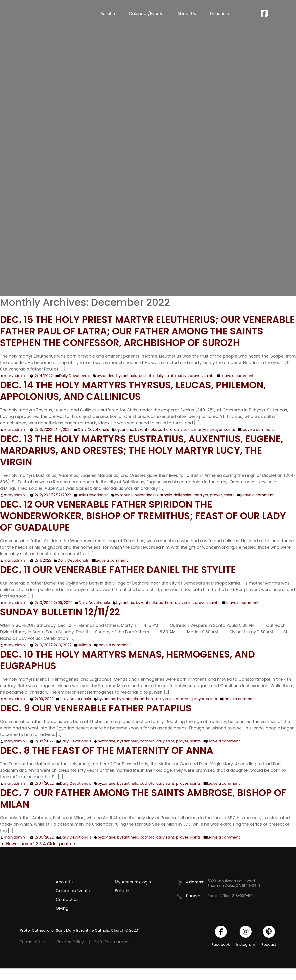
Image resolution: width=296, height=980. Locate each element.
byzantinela (127, 387)
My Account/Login (133, 893)
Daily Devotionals (75, 387)
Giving (62, 920)
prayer (196, 387)
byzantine (105, 387)
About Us (187, 14)
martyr (182, 387)
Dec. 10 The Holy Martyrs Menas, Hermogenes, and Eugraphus (137, 671)
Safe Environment (114, 953)
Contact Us (67, 911)
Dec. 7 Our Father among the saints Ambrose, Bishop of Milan (146, 810)
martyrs (201, 441)
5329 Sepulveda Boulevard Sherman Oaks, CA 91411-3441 (234, 895)
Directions (220, 14)
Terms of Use (33, 953)
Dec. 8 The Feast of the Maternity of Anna (115, 762)
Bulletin (108, 14)
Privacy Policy (71, 953)
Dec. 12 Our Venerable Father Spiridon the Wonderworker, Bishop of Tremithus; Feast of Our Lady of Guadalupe (140, 527)
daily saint (164, 387)
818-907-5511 (244, 907)
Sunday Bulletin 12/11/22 (65, 623)
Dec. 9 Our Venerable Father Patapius (103, 719)
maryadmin (14, 387)
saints (209, 387)
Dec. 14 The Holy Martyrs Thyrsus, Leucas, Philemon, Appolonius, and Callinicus (143, 402)
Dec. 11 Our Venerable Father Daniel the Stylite (127, 581)
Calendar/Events (146, 14)
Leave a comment (237, 387)
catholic (146, 387)
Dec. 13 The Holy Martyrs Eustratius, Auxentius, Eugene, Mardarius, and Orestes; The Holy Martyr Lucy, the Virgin (137, 462)
